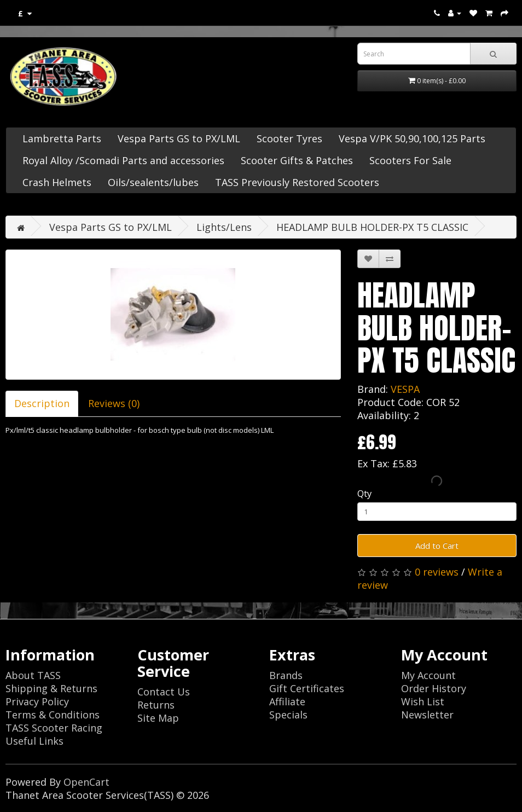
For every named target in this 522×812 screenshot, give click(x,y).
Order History (434, 688)
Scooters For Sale (410, 160)
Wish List (423, 701)
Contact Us (164, 692)
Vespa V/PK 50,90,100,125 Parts (412, 138)
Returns (156, 705)
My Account (428, 675)
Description (42, 403)
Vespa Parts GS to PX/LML (179, 138)
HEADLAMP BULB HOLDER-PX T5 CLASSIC (372, 227)
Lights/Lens (224, 227)
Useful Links (34, 741)
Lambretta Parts (62, 138)
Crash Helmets (57, 182)
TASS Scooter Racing (54, 728)
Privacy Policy (37, 701)
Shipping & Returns (51, 688)
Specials (288, 715)
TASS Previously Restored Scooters (297, 182)
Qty (364, 493)
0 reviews (437, 572)
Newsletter (427, 715)
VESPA (405, 389)
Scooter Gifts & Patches (297, 160)
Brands (286, 675)
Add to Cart (437, 546)
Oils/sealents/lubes (153, 182)
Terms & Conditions (53, 715)
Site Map (158, 718)
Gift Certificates (307, 688)
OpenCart (86, 782)
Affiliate (287, 701)
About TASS (33, 675)
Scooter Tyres (289, 138)
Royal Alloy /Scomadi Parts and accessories (123, 160)
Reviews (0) (114, 403)
